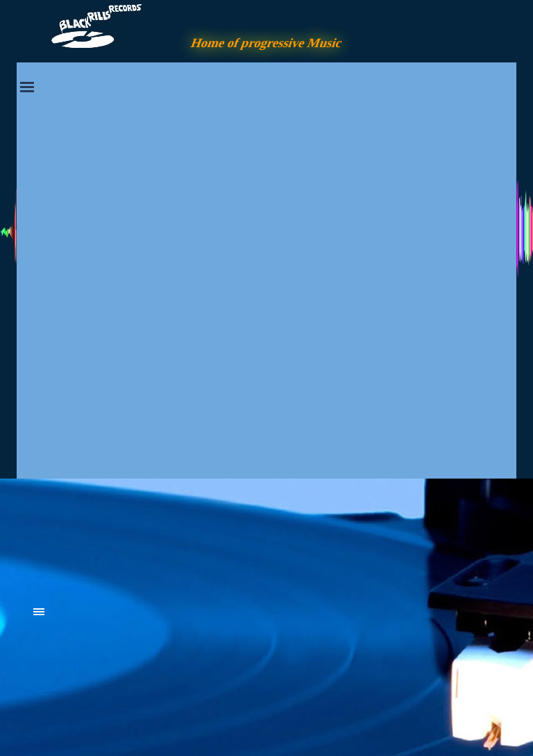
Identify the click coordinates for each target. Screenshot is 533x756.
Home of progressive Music (266, 43)
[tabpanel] (138, 535)
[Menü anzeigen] (27, 87)
